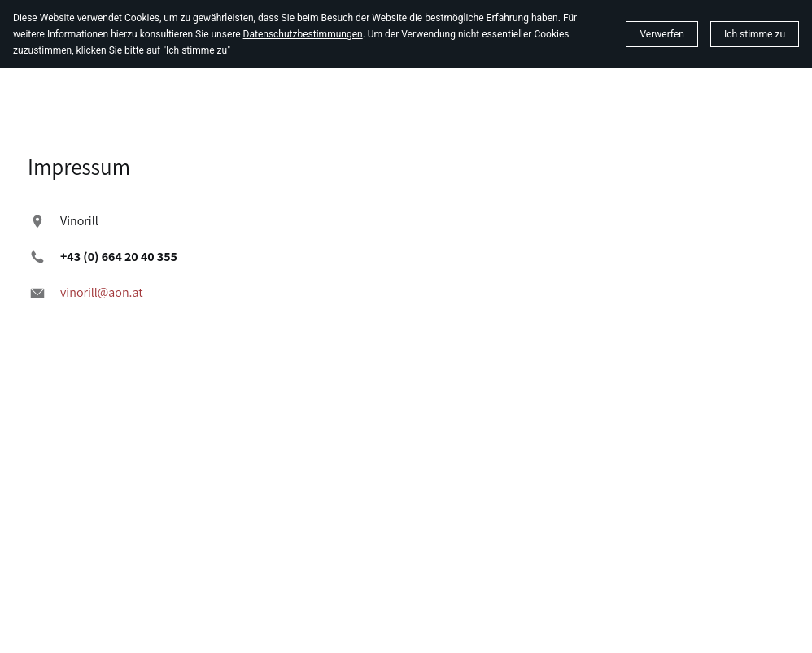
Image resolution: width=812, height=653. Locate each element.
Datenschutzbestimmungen (303, 34)
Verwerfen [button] (661, 34)
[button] (755, 34)
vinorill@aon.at (102, 292)
